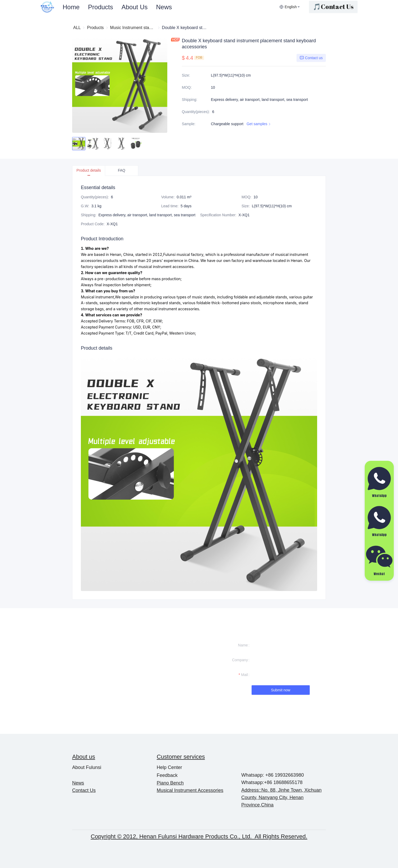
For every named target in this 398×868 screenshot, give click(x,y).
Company (240, 660)
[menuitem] (71, 7)
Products (101, 7)
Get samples (259, 124)
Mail (244, 675)
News (164, 7)
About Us (135, 7)
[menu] (169, 7)
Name (243, 645)
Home (71, 7)
